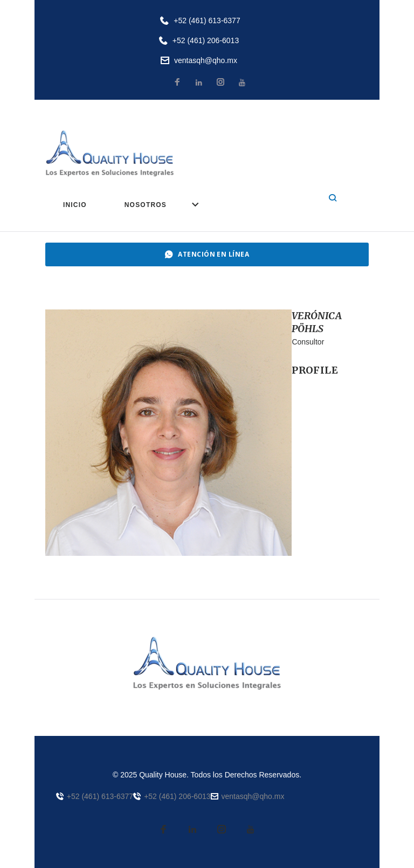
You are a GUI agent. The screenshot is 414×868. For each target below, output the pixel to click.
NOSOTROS (146, 205)
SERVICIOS (228, 205)
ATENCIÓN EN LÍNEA (207, 254)
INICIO (75, 205)
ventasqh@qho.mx (206, 60)
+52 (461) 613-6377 (207, 20)
